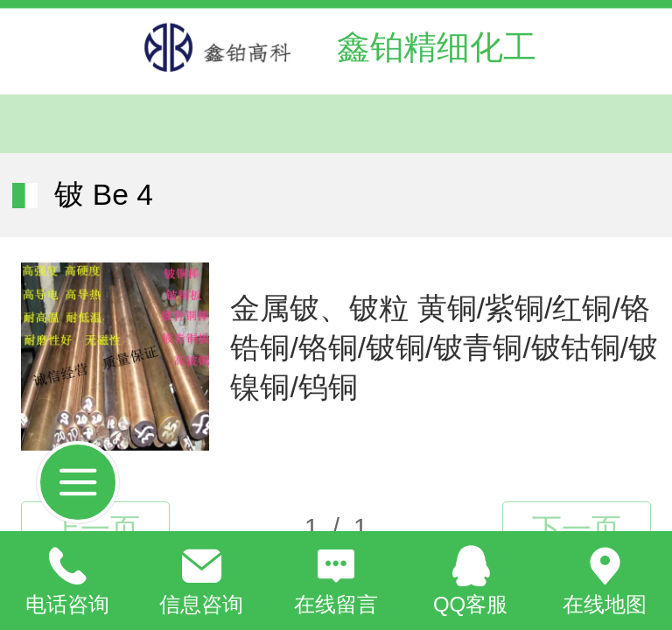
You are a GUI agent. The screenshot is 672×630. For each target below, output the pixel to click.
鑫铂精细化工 (437, 47)
